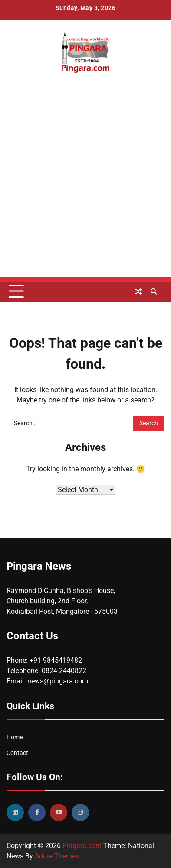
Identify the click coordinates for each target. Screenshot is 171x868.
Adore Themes (57, 856)
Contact (17, 753)
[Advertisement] (85, 192)
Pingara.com (82, 846)
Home (15, 737)
